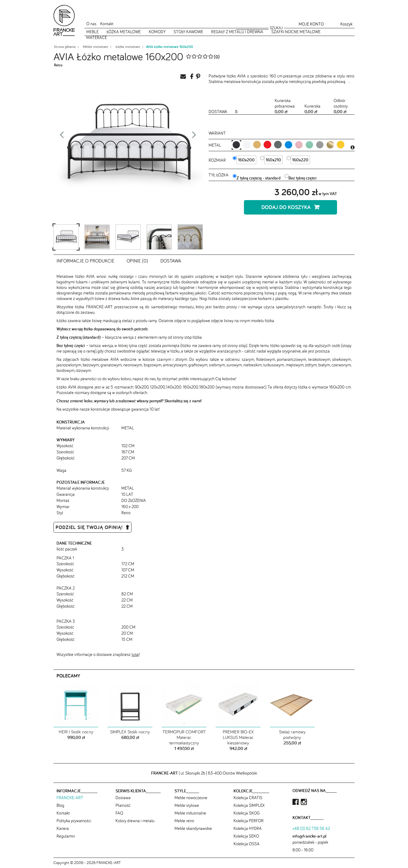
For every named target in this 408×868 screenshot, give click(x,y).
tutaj (135, 654)
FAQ (119, 813)
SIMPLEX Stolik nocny (130, 732)
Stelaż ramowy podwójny (292, 735)
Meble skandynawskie (193, 828)
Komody (157, 32)
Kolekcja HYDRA (248, 828)
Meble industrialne (190, 813)
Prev (62, 136)
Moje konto (311, 24)
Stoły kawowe (188, 32)
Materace (97, 37)
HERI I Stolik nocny (76, 732)
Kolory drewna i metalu (135, 821)
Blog (60, 805)
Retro (58, 65)
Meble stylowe (187, 805)
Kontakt (107, 24)
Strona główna (65, 47)
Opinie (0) (137, 261)
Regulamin (66, 836)
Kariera (63, 828)
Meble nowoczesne (191, 798)
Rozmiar (218, 160)
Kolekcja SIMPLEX (249, 805)
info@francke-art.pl (309, 836)
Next (194, 136)
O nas (91, 24)
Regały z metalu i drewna (237, 32)
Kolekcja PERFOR (249, 821)
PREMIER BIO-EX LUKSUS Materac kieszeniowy (238, 737)
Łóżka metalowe (124, 32)
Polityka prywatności (74, 821)
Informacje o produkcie (85, 261)
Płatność (123, 805)
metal (216, 145)
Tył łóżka (219, 175)
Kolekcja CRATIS (248, 798)
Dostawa (171, 261)
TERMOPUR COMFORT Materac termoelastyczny (184, 737)
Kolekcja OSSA (247, 844)
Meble (92, 32)
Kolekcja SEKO (246, 836)
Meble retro (184, 821)
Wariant (217, 133)
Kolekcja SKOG (247, 813)
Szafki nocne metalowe (296, 32)
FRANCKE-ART (70, 798)
